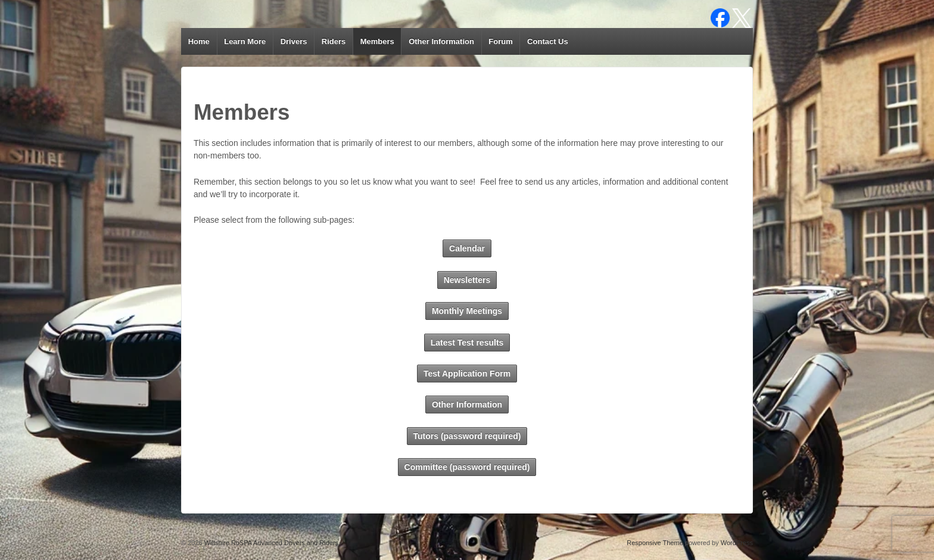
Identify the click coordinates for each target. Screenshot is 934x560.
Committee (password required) (467, 467)
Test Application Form (467, 374)
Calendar (467, 248)
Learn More (245, 41)
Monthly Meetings (467, 311)
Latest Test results (467, 343)
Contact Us (548, 41)
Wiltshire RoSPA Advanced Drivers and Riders (270, 543)
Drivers (294, 41)
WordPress (737, 543)
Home (199, 41)
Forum (500, 41)
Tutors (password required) (467, 436)
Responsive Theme (655, 543)
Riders (334, 41)
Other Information (441, 41)
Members (377, 41)
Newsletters (467, 280)
